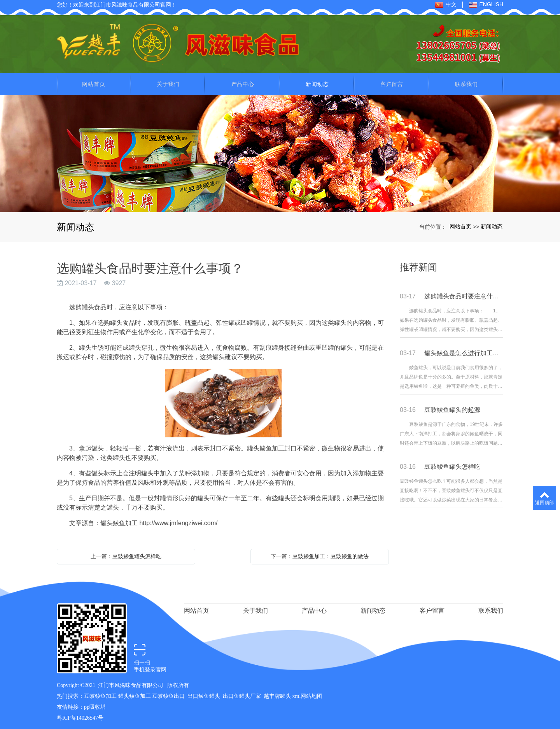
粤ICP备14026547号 (80, 717)
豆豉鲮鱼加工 (100, 695)
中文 (446, 5)
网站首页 (94, 83)
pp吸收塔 (95, 706)
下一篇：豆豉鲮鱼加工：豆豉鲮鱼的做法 (320, 555)
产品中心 (243, 83)
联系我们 (466, 83)
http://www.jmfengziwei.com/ (178, 522)
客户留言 (392, 83)
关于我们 (168, 83)
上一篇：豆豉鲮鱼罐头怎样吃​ (126, 555)
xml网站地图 (308, 695)
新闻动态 (317, 83)
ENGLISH (486, 5)
